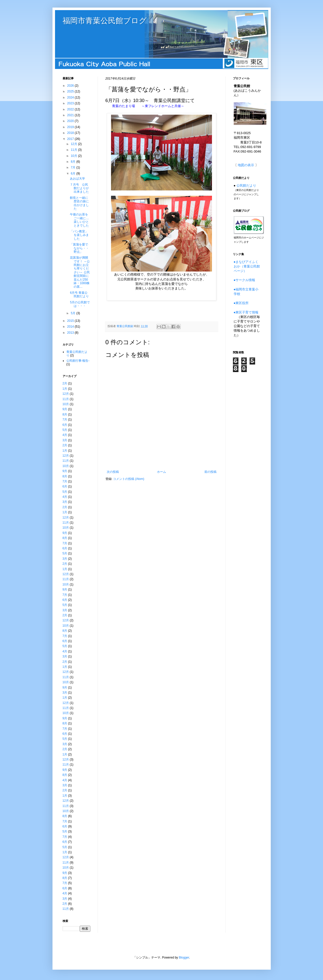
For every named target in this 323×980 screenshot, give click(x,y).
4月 (65, 435)
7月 (73, 167)
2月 (65, 383)
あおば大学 (77, 179)
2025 (71, 91)
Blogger (184, 958)
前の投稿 (210, 472)
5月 (73, 313)
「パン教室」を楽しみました (79, 235)
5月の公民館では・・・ (80, 304)
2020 (71, 121)
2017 (71, 139)
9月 (65, 409)
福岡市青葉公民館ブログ (105, 21)
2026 (71, 86)
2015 (71, 321)
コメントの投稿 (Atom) (129, 479)
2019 (71, 127)
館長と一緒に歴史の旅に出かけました (79, 203)
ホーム (161, 472)
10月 (74, 156)
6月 (73, 174)
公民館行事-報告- (78, 361)
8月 (73, 162)
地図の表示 (246, 165)
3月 (65, 440)
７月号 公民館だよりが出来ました (79, 188)
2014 (71, 327)
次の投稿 (113, 472)
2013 (71, 333)
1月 (65, 389)
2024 (71, 97)
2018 (71, 133)
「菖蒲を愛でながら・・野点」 (79, 248)
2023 (71, 103)
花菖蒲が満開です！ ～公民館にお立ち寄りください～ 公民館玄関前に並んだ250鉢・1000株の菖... (80, 272)
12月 (74, 144)
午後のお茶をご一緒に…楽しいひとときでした (79, 220)
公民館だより (246, 186)
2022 (71, 109)
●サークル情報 (245, 280)
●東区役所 (241, 303)
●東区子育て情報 (246, 312)
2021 (71, 115)
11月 (74, 150)
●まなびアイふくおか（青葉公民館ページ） (247, 266)
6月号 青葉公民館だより (79, 295)
